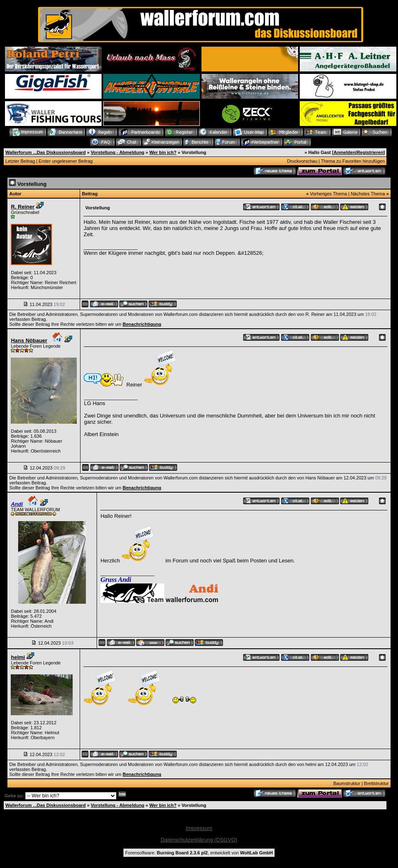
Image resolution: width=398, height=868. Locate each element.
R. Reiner (23, 207)
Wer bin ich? (163, 152)
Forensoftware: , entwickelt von (199, 853)
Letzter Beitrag (20, 161)
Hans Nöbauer (29, 340)
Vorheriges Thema (329, 194)
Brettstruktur (377, 783)
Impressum (199, 828)
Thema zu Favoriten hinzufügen (353, 161)
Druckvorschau (302, 161)
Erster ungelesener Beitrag (66, 161)
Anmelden (345, 152)
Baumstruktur (347, 783)
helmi (18, 657)
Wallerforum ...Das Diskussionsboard (46, 152)
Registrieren (370, 152)
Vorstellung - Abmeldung (118, 152)
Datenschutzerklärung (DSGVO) (199, 840)
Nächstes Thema (368, 194)
